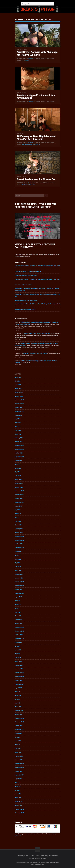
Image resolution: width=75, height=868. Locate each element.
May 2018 (17, 745)
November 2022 (19, 540)
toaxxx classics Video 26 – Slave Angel (26, 275)
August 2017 (18, 779)
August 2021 (18, 597)
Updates (30, 59)
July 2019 (17, 692)
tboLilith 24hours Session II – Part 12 (25, 310)
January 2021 (19, 624)
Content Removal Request (38, 858)
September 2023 (20, 502)
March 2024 (18, 480)
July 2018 (17, 737)
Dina (23, 145)
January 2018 (19, 760)
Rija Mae (24, 185)
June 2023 (18, 514)
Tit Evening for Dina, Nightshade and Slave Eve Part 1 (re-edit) (36, 138)
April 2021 (18, 612)
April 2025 (18, 430)
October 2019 (19, 680)
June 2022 (18, 559)
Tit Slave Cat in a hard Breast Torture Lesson (37, 334)
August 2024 (18, 461)
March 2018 (18, 752)
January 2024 (19, 487)
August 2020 (18, 642)
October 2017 (19, 771)
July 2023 (17, 510)
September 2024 (20, 457)
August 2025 (18, 415)
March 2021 (18, 616)
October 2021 (19, 589)
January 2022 (19, 578)
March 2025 (18, 434)
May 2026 (17, 381)
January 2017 (19, 805)
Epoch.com (18, 836)
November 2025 (19, 404)
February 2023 (19, 529)
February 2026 (19, 392)
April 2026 (18, 385)
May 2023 (17, 517)
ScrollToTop (38, 849)
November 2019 (19, 677)
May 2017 (17, 790)
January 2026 (19, 396)
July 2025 (17, 419)
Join (33, 856)
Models (27, 856)
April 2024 (18, 476)
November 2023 (19, 495)
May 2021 (17, 608)
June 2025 (18, 423)
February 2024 (19, 483)
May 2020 (17, 654)
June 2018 (18, 741)
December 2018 (19, 718)
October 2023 (19, 499)
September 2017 (19, 775)
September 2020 (20, 639)
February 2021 (19, 620)
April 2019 (18, 703)
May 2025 (17, 427)
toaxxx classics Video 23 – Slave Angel (26, 300)
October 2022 (19, 544)
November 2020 (19, 631)
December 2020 (19, 627)
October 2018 (19, 726)
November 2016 (19, 813)
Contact (44, 856)
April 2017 (18, 794)
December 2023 (19, 491)
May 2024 (17, 472)
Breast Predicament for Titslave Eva (36, 179)
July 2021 (17, 601)
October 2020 (19, 635)
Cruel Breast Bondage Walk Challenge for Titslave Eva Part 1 (37, 54)
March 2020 (18, 661)
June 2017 (18, 786)
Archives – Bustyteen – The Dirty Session (35, 353)
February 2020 (19, 665)
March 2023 (18, 525)
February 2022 (19, 574)
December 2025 (19, 400)
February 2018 (19, 756)
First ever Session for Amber (23, 285)
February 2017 (19, 802)
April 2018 (18, 749)
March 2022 (18, 570)
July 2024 (17, 464)
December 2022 (19, 536)
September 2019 (19, 684)
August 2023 (18, 506)
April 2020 (18, 658)
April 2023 (18, 521)
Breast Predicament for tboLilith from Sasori (28, 272)
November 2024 (19, 449)
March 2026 (18, 389)
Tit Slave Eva (25, 61)
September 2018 (19, 730)
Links (38, 856)
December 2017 (19, 764)
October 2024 (19, 453)
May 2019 (17, 699)
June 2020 (18, 650)
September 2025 (20, 411)
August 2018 (18, 733)
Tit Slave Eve (36, 145)
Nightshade (28, 145)
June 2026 (18, 377)
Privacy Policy (53, 856)
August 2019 (18, 688)
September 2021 (19, 593)
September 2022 (20, 548)
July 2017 (17, 783)
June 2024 (18, 468)
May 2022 (17, 563)
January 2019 (19, 714)
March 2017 (18, 798)
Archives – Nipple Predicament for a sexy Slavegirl (36, 97)
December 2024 (19, 445)
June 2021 (18, 605)
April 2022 (18, 567)
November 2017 (19, 767)
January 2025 (19, 442)
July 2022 (17, 555)
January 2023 (19, 533)
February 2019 (19, 711)
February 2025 (19, 438)
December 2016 (19, 809)
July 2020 (17, 646)
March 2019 (18, 707)
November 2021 (19, 586)
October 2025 (19, 408)
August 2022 (18, 552)
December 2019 (19, 673)
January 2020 (19, 669)
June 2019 (18, 695)
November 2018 (19, 722)
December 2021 (19, 582)
